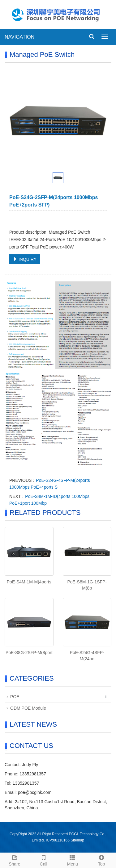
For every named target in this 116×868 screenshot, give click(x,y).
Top (101, 860)
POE (15, 697)
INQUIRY (25, 259)
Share (15, 860)
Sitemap (77, 840)
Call (44, 860)
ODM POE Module (28, 708)
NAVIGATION (19, 37)
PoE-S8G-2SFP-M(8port (29, 653)
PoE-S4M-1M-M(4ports (29, 582)
